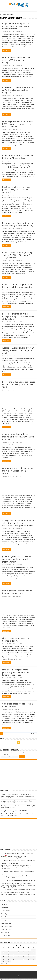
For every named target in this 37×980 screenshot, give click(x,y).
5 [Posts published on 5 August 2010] (18, 952)
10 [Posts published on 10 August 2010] (9, 954)
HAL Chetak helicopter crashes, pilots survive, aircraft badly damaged (16, 190)
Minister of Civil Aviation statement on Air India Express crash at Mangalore (18, 90)
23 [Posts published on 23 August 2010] (4, 959)
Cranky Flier (4, 917)
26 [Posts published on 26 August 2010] (18, 959)
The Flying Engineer (7, 926)
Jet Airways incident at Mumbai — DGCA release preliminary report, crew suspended (18, 124)
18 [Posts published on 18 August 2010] (14, 957)
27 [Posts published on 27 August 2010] (23, 959)
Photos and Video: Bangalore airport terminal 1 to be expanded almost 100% (18, 385)
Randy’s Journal (5, 911)
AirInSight (4, 920)
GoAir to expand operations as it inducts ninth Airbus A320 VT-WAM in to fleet (18, 437)
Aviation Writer (5, 932)
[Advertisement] (15, 775)
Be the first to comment (20, 390)
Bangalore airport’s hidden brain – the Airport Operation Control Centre (18, 471)
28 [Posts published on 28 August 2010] (28, 959)
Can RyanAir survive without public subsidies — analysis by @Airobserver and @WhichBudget (18, 523)
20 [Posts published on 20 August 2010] (23, 957)
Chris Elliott (4, 905)
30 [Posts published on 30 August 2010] (4, 962)
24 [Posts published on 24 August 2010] (9, 959)
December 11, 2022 (15, 858)
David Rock (8, 881)
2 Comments (17, 130)
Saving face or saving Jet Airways (10, 811)
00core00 (7, 854)
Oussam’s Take (5, 935)
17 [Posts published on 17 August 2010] (9, 957)
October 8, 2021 (10, 878)
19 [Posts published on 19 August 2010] (18, 957)
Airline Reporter (6, 914)
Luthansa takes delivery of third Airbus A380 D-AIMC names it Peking (17, 60)
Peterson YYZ (8, 890)
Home (3, 15)
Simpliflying (4, 908)
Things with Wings (6, 923)
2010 (8, 15)
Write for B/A (5, 858)
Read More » (6, 50)
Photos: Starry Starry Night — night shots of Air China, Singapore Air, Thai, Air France (18, 255)
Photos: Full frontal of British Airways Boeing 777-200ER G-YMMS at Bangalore (18, 316)
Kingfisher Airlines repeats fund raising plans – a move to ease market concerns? (17, 26)
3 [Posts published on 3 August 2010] (9, 952)
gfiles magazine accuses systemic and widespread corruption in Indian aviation (17, 559)
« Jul (2, 964)
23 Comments (18, 596)
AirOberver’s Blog (6, 929)
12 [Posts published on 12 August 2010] (18, 954)
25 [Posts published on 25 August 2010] (14, 959)
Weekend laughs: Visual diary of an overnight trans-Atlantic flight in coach (18, 350)
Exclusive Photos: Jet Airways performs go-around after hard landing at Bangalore (16, 672)
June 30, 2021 (12, 887)
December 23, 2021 (7, 869)
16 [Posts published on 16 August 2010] (4, 957)
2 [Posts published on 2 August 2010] (4, 952)
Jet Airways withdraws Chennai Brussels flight (14, 894)
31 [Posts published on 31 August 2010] (9, 962)
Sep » (6, 964)
